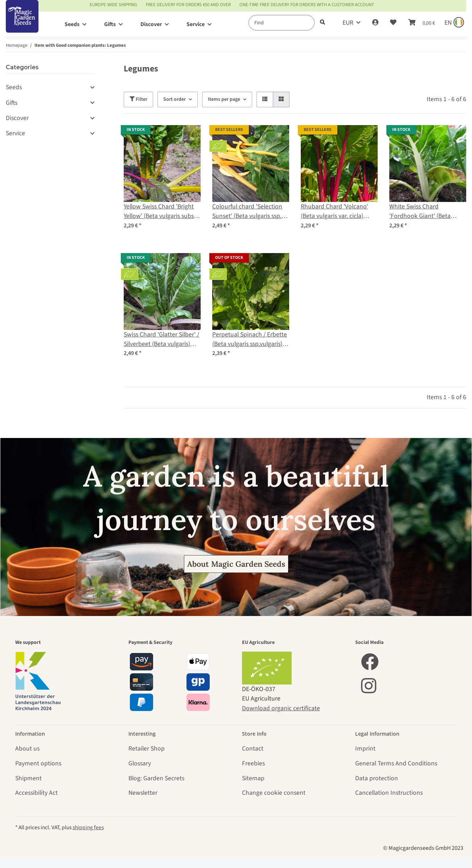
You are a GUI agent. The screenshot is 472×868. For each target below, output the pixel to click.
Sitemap (253, 778)
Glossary (140, 763)
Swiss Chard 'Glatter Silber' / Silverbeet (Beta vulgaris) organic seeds (161, 340)
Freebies (253, 763)
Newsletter (143, 793)
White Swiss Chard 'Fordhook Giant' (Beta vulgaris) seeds (420, 212)
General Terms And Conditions (396, 763)
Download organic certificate (281, 708)
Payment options (38, 763)
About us (27, 749)
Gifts (12, 103)
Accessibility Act (36, 793)
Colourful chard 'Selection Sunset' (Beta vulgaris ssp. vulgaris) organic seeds (247, 212)
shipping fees (88, 827)
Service (15, 133)
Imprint (365, 749)
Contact (253, 749)
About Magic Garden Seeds (236, 564)
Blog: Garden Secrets (156, 778)
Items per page (224, 99)
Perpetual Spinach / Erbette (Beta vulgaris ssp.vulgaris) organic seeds (250, 340)
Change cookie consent (274, 793)
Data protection (377, 778)
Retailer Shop (147, 749)
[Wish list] (393, 23)
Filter (138, 99)
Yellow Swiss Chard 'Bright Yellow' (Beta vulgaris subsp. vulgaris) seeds (161, 212)
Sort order (175, 99)
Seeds (14, 87)
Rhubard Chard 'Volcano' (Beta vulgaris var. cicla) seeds (334, 212)
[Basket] (422, 23)
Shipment (28, 778)
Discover (17, 118)
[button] (375, 23)
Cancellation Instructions (389, 793)
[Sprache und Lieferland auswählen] (453, 23)
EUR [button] (348, 23)
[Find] (282, 23)
